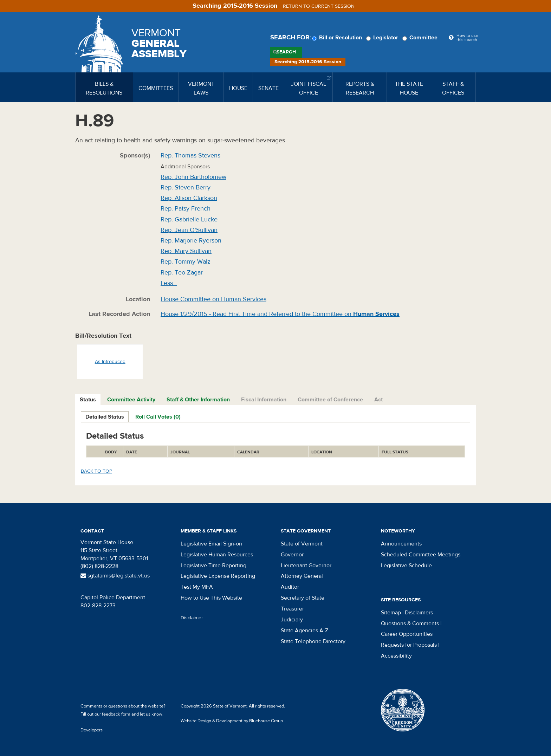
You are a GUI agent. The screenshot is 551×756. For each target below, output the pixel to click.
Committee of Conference (330, 400)
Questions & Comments (410, 623)
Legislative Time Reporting (213, 566)
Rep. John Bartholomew (193, 177)
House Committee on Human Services (213, 299)
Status (88, 400)
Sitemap (391, 613)
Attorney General (302, 576)
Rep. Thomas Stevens (190, 156)
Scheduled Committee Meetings (421, 555)
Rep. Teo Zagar (182, 273)
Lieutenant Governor (306, 566)
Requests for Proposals (409, 645)
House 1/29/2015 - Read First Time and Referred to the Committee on (280, 314)
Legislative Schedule (406, 566)
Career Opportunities (407, 634)
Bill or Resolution (338, 38)
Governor (292, 555)
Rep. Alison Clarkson (189, 198)
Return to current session (319, 6)
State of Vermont (302, 544)
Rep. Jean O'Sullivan (189, 230)
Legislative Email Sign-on (211, 544)
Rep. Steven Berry (186, 188)
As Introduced (110, 362)
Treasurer (292, 609)
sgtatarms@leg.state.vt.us (115, 576)
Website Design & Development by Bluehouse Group (232, 721)
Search (286, 52)
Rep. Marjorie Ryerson (191, 241)
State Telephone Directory (313, 641)
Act (378, 400)
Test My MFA (197, 587)
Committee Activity (131, 400)
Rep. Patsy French (186, 209)
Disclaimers (419, 613)
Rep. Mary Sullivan (186, 251)
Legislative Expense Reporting (218, 576)
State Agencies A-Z (304, 631)
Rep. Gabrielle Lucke (189, 219)
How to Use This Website (211, 598)
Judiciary (292, 620)
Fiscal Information (264, 400)
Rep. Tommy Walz (186, 262)
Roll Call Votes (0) (158, 417)
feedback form (116, 714)
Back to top (96, 471)
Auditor (290, 587)
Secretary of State (303, 598)
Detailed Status (105, 417)
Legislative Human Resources (217, 555)
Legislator (383, 38)
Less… (169, 283)
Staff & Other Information (198, 400)
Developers (92, 730)
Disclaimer (192, 618)
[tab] (88, 400)
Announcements (401, 544)
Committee (421, 38)
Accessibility (396, 656)
